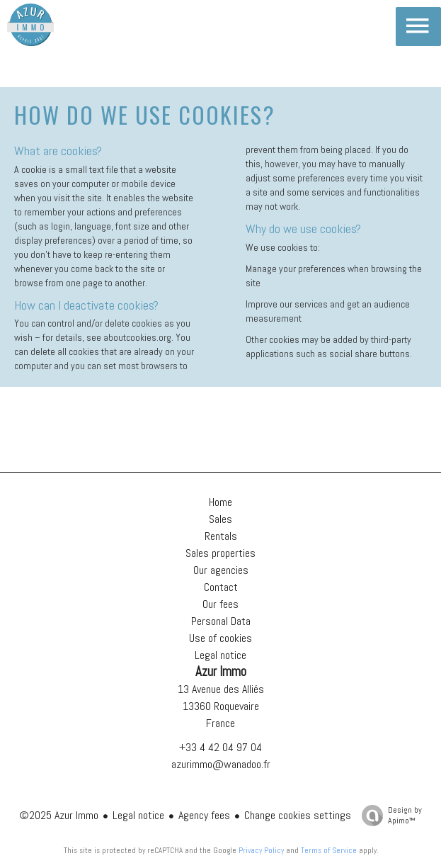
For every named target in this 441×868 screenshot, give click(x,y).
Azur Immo (221, 672)
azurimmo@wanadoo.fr (221, 764)
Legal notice (138, 815)
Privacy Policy (261, 850)
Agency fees (204, 815)
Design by (388, 815)
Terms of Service (329, 850)
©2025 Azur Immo (59, 815)
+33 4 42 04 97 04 (220, 747)
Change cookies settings (298, 815)
